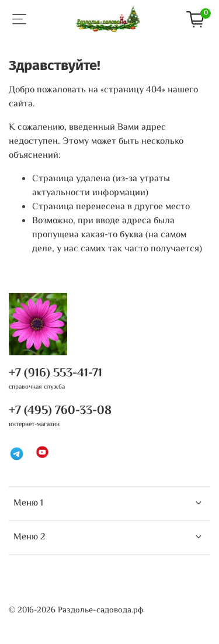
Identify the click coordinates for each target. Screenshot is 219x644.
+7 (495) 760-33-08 (60, 411)
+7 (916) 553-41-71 (55, 373)
